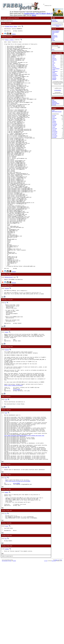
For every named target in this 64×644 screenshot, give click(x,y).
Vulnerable (54, 126)
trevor (7, 606)
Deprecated (54, 118)
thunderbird (54, 60)
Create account (55, 21)
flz (6, 593)
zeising (7, 338)
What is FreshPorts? (56, 31)
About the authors (55, 32)
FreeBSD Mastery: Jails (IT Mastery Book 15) (38, 13)
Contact (53, 40)
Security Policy (55, 37)
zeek (53, 61)
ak (5, 353)
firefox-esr (54, 58)
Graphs (53, 110)
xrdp (53, 64)
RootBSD (58, 26)
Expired (54, 127)
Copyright (46, 642)
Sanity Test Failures (56, 104)
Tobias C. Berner (9, 40)
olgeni (7, 387)
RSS (61, 641)
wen (6, 553)
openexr (54, 63)
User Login (54, 20)
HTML (56, 641)
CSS (58, 641)
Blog (53, 39)
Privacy (53, 38)
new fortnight (55, 136)
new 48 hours (55, 133)
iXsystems (60, 25)
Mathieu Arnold (9, 327)
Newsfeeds (54, 105)
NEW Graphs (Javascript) (57, 112)
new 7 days (54, 134)
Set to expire (55, 128)
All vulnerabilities (58, 90)
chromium (54, 77)
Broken (54, 117)
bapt (6, 478)
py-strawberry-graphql (55, 72)
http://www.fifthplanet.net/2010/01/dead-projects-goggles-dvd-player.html (24, 506)
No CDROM (55, 124)
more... (53, 50)
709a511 (14, 35)
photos (34, 15)
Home (53, 100)
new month (54, 137)
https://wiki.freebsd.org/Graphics (13, 449)
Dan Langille (54, 642)
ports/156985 (16, 560)
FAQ (53, 34)
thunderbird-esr (55, 75)
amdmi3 (7, 569)
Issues (53, 33)
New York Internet (55, 25)
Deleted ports (54, 102)
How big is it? (55, 36)
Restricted (54, 123)
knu (6, 619)
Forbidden (54, 121)
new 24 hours (55, 131)
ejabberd (54, 55)
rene (6, 464)
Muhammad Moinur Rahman (11, 26)
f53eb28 (14, 321)
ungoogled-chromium (54, 79)
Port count (54, 115)
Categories (54, 101)
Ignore (53, 120)
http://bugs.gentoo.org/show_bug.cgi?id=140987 (18, 557)
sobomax (7, 630)
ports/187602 (16, 454)
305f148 (14, 332)
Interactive (54, 130)
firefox (53, 57)
